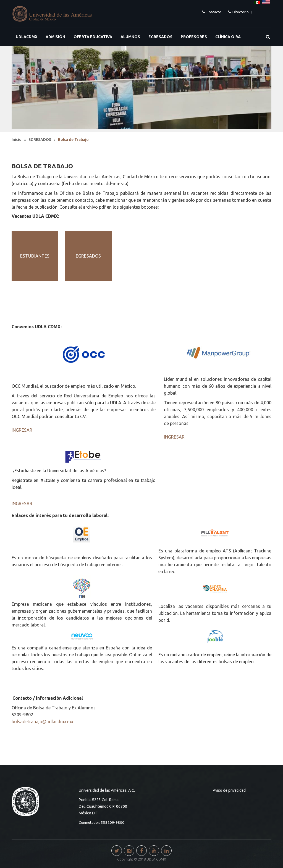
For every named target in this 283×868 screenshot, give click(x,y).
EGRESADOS (160, 37)
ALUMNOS (130, 37)
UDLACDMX (27, 37)
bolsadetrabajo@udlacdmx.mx (42, 722)
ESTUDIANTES (35, 256)
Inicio (17, 140)
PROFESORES (194, 37)
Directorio (241, 12)
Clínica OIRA (228, 37)
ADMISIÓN (55, 37)
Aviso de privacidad (229, 790)
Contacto (214, 12)
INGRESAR (22, 430)
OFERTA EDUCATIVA (93, 37)
